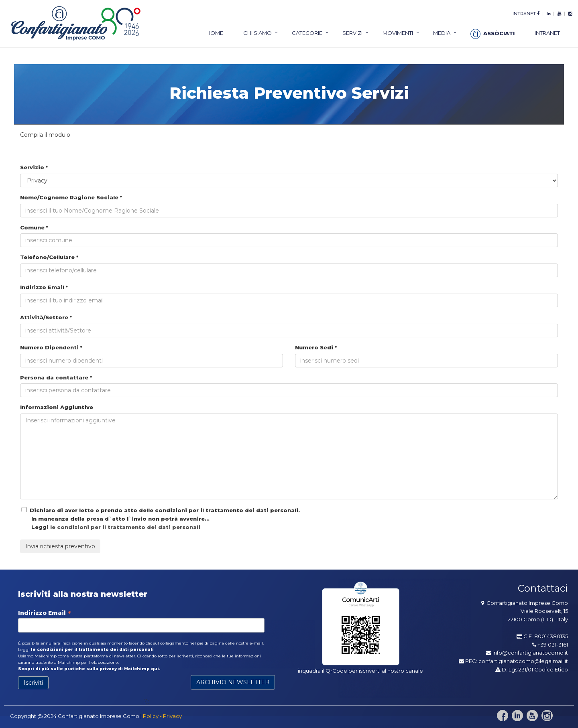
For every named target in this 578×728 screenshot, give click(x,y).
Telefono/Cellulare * (49, 257)
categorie (307, 33)
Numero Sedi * (316, 347)
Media (442, 33)
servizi (352, 33)
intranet (524, 14)
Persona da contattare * (56, 377)
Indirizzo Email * (44, 287)
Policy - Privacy (162, 716)
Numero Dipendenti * (51, 347)
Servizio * (34, 167)
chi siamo (257, 33)
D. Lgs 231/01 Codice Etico (532, 669)
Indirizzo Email (45, 613)
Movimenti (398, 33)
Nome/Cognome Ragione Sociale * (71, 197)
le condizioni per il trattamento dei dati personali (125, 527)
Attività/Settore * (46, 317)
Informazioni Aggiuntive (57, 407)
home (215, 33)
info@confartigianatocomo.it (530, 653)
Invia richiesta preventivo (60, 546)
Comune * (34, 227)
